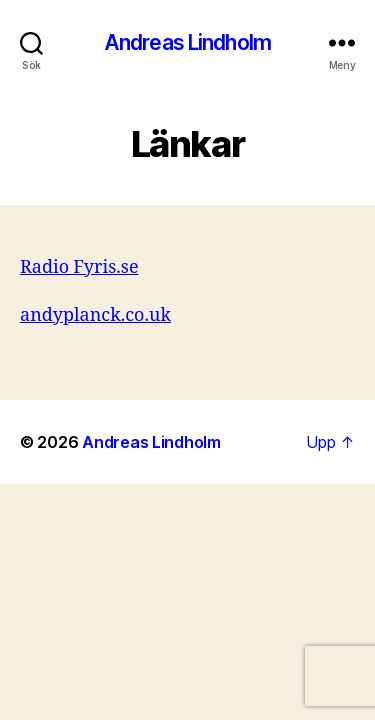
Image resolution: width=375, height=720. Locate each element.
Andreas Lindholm (187, 42)
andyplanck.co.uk (95, 315)
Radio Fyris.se (79, 267)
